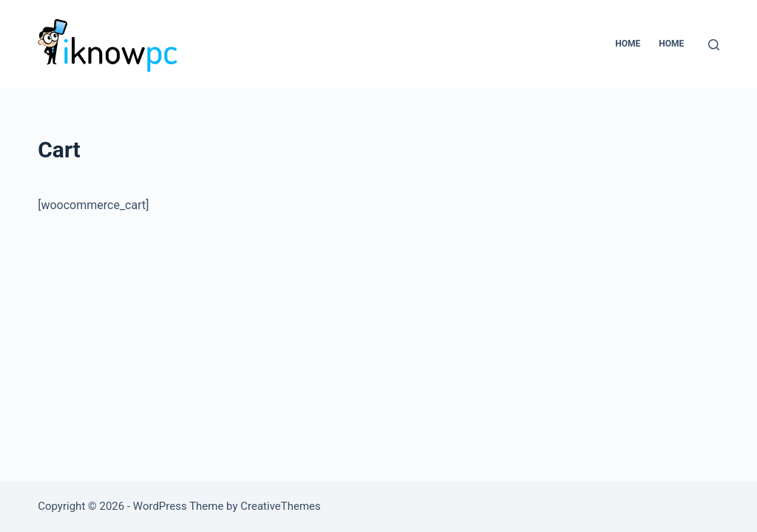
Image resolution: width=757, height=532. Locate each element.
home (671, 44)
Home (628, 44)
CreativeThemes (281, 506)
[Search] (714, 45)
